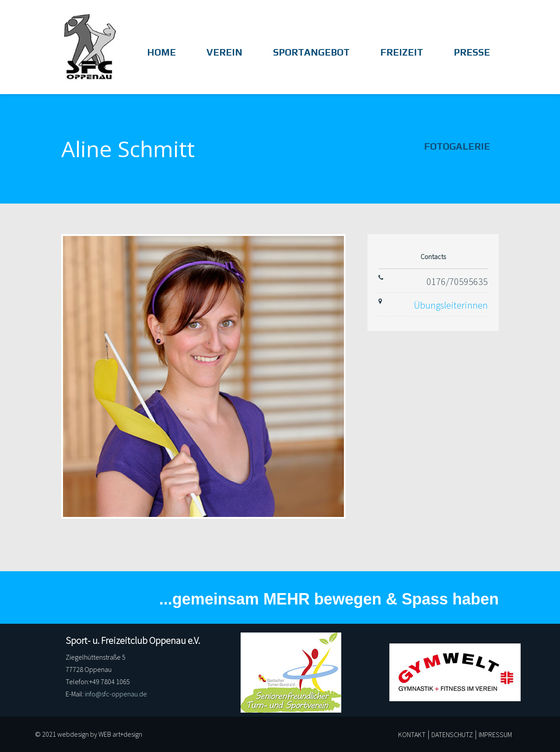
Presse (472, 53)
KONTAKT (412, 734)
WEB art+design (120, 734)
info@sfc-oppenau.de (116, 694)
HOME (161, 53)
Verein (224, 53)
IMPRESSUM (495, 734)
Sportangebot (311, 53)
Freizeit (402, 53)
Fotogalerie (457, 147)
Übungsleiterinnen (451, 305)
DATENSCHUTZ (452, 734)
